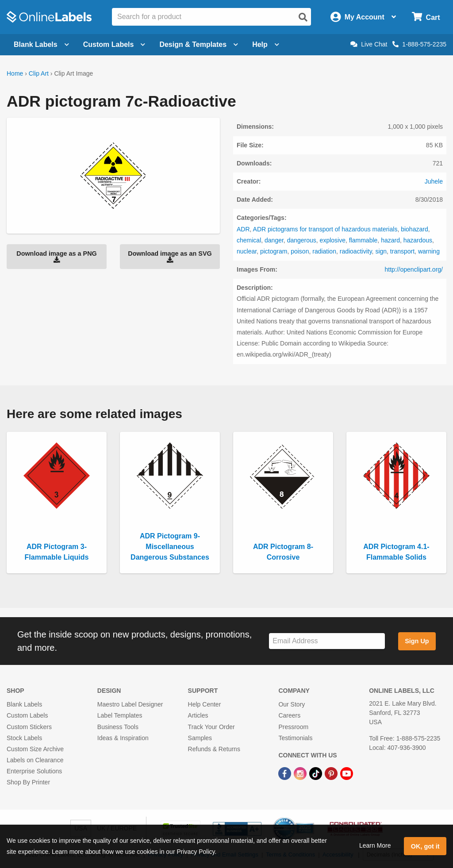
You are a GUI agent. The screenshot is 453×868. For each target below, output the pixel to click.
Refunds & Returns (214, 749)
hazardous (418, 240)
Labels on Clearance (35, 760)
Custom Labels (27, 715)
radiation (324, 251)
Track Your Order (211, 727)
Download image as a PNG (57, 257)
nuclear (247, 251)
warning (429, 251)
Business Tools (118, 727)
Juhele (434, 181)
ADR (243, 229)
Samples (200, 738)
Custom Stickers (29, 727)
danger (274, 240)
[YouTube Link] (347, 773)
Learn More (375, 845)
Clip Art (39, 73)
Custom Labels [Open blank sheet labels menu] (114, 44)
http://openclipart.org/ (414, 269)
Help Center (205, 704)
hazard (390, 240)
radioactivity (356, 251)
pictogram (274, 251)
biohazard (415, 229)
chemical (249, 240)
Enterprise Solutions (34, 771)
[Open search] (303, 17)
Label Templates (120, 715)
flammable (363, 240)
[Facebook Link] (286, 773)
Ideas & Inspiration (123, 738)
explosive (333, 240)
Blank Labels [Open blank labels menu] (41, 44)
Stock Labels (24, 738)
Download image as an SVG (170, 257)
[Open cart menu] (426, 17)
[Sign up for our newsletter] (327, 641)
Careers (289, 715)
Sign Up (417, 641)
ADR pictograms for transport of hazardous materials (325, 229)
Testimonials (295, 738)
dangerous (302, 240)
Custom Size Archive (35, 749)
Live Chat (369, 44)
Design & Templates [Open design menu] (199, 44)
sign (381, 251)
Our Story (292, 704)
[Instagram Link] (301, 773)
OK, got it (425, 846)
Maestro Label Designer (130, 704)
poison (300, 251)
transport (402, 251)
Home (15, 73)
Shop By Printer (28, 782)
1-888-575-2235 (419, 44)
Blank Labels (24, 704)
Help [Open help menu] (266, 44)
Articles (198, 715)
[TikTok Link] (317, 773)
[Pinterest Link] (332, 773)
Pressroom (293, 727)
